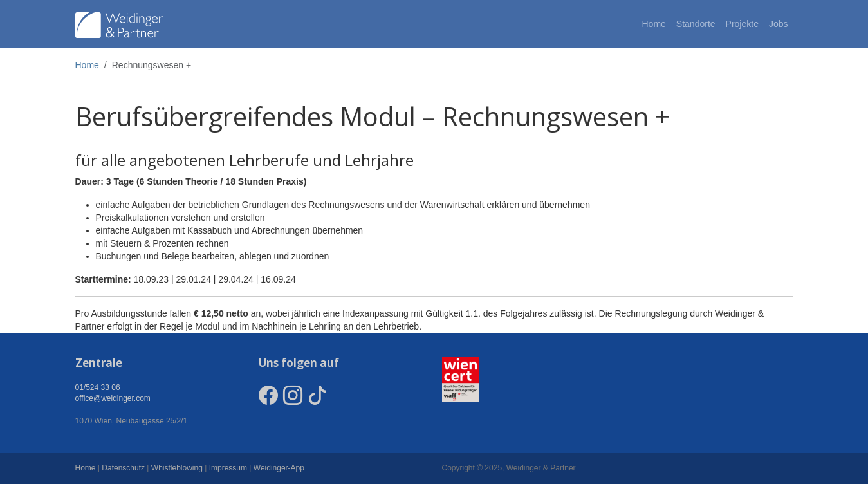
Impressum (228, 468)
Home (653, 24)
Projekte (742, 24)
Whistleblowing (177, 468)
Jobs (779, 24)
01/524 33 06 (98, 387)
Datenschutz (123, 468)
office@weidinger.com (113, 398)
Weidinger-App (279, 468)
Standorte (696, 24)
